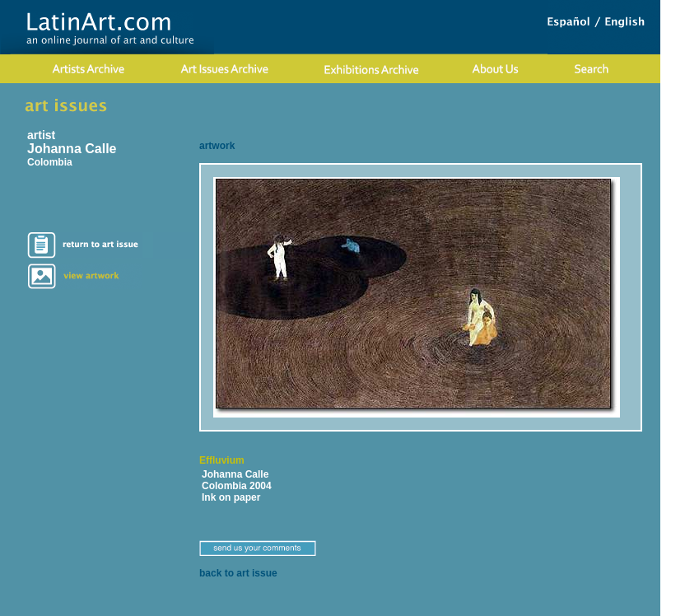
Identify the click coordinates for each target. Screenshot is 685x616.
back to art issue (238, 573)
